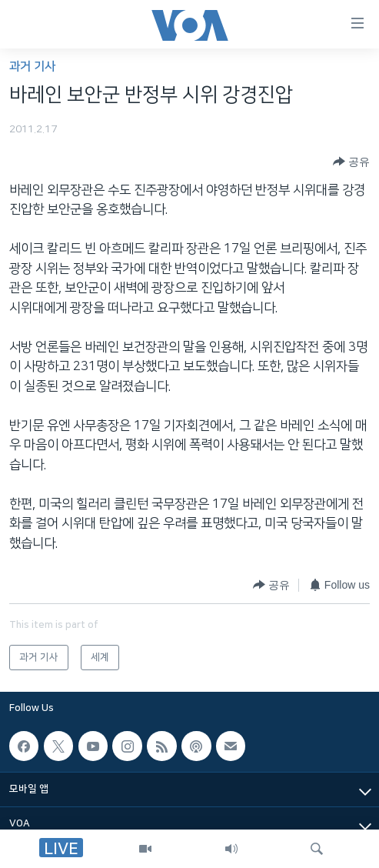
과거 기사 (32, 67)
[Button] (351, 162)
